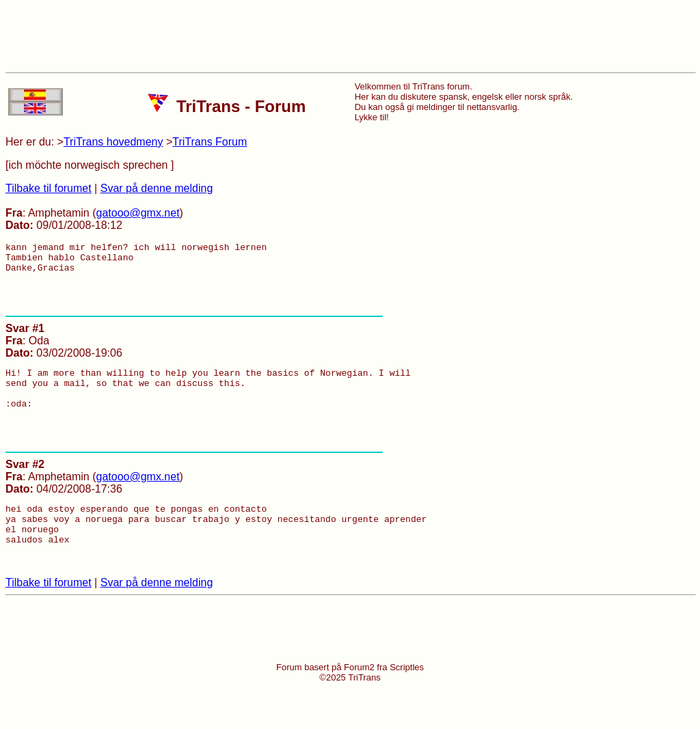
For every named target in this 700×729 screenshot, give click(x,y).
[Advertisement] (350, 36)
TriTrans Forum (210, 142)
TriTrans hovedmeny (113, 142)
